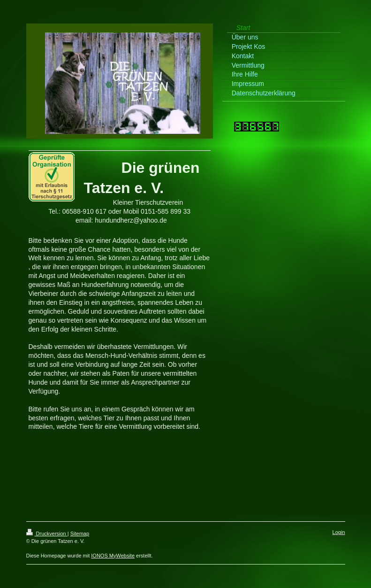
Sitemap (80, 534)
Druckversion (47, 534)
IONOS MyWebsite (113, 556)
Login (339, 532)
